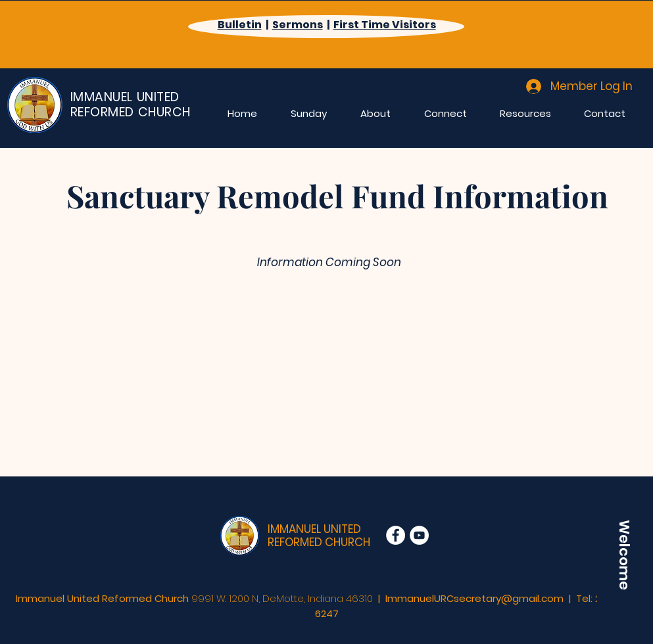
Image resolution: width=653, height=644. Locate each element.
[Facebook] (396, 535)
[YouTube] (419, 535)
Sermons (298, 25)
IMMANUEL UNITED (314, 529)
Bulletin (240, 25)
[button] (309, 113)
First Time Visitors (385, 25)
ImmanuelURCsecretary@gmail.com (474, 598)
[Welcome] (624, 555)
